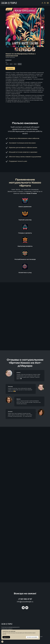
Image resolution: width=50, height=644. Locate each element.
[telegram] (23, 608)
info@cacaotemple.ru (25, 602)
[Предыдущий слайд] (8, 27)
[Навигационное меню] (48, 3)
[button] (42, 3)
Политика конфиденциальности (10, 627)
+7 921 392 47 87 (25, 599)
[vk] (27, 608)
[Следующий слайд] (42, 27)
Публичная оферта (7, 629)
